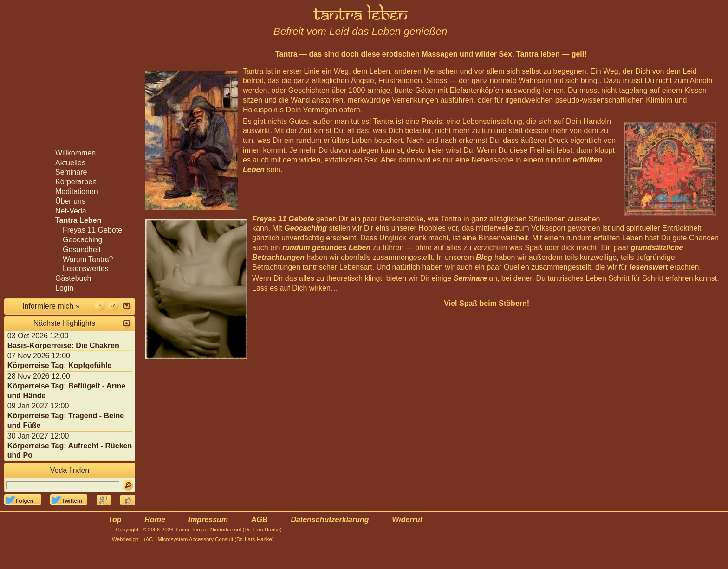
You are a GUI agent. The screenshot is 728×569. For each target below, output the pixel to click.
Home (155, 520)
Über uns (70, 201)
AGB (260, 520)
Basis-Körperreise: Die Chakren (63, 346)
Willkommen (75, 153)
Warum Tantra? (88, 259)
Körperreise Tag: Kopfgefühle (60, 365)
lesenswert (649, 267)
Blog (484, 257)
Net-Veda (71, 211)
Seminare (470, 278)
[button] (127, 306)
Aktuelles (70, 163)
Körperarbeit (76, 182)
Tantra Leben (78, 220)
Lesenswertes (86, 268)
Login (64, 288)
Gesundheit (82, 249)
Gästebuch (73, 278)
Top (115, 520)
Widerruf (407, 520)
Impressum (208, 520)
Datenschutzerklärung (330, 520)
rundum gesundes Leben (326, 248)
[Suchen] (128, 485)
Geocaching (305, 228)
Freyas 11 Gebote (283, 219)
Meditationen (77, 191)
